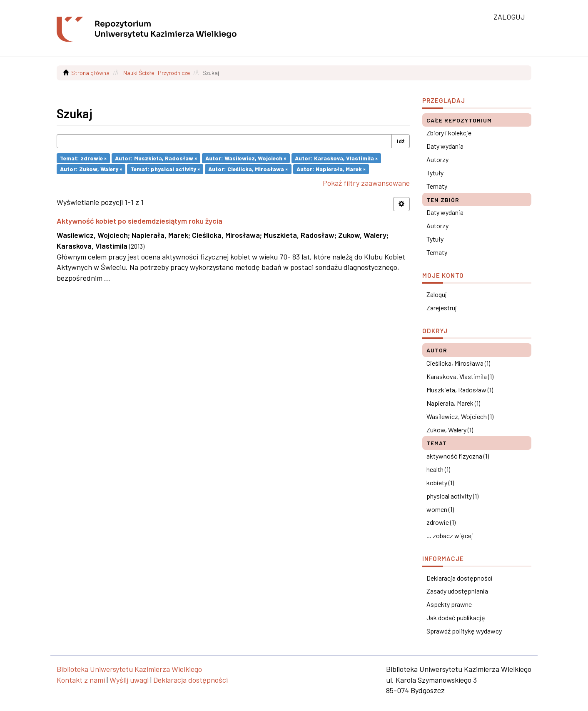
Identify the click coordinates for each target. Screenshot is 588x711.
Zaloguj (437, 294)
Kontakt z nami (81, 680)
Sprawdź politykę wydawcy (464, 631)
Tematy (437, 186)
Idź (401, 141)
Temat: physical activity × (165, 169)
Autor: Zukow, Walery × (91, 169)
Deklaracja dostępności (460, 578)
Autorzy (437, 159)
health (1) (438, 469)
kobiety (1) (440, 483)
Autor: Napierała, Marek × (331, 169)
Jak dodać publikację (456, 617)
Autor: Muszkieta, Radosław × (156, 158)
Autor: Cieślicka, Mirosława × (248, 169)
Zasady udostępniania (457, 591)
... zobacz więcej (450, 535)
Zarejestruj (442, 308)
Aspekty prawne (449, 604)
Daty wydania (445, 146)
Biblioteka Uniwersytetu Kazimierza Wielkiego (129, 669)
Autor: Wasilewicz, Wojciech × (246, 158)
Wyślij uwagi (129, 680)
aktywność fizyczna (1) (458, 456)
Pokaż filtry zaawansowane (366, 183)
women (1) (440, 509)
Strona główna (90, 73)
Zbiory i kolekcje (449, 133)
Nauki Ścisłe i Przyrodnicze (157, 73)
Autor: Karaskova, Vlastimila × (336, 158)
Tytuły (435, 173)
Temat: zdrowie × (83, 158)
